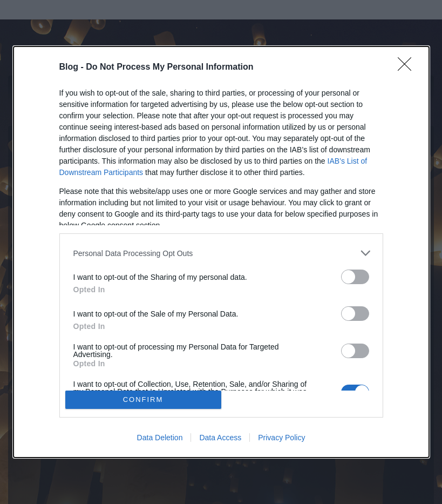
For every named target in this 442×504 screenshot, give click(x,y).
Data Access (220, 438)
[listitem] (221, 253)
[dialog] (221, 252)
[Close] (408, 68)
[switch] (355, 277)
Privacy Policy (281, 438)
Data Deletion (160, 438)
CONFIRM (143, 399)
